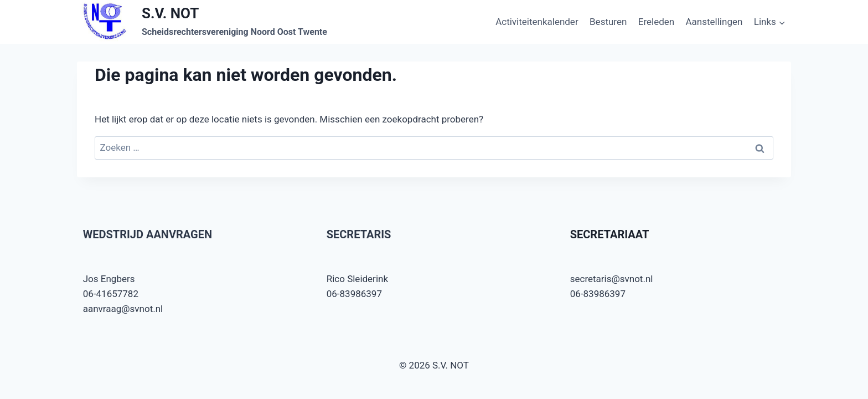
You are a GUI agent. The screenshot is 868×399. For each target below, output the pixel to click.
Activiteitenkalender (537, 22)
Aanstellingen (714, 22)
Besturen (608, 22)
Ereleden (656, 22)
